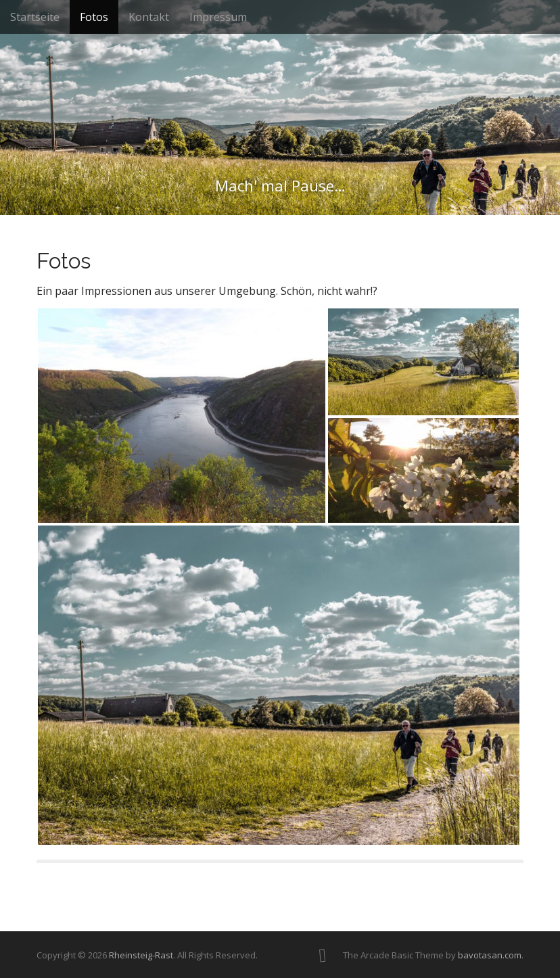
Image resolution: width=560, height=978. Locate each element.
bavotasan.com (490, 955)
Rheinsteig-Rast (141, 955)
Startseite (35, 17)
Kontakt (149, 17)
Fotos (94, 17)
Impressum (218, 17)
